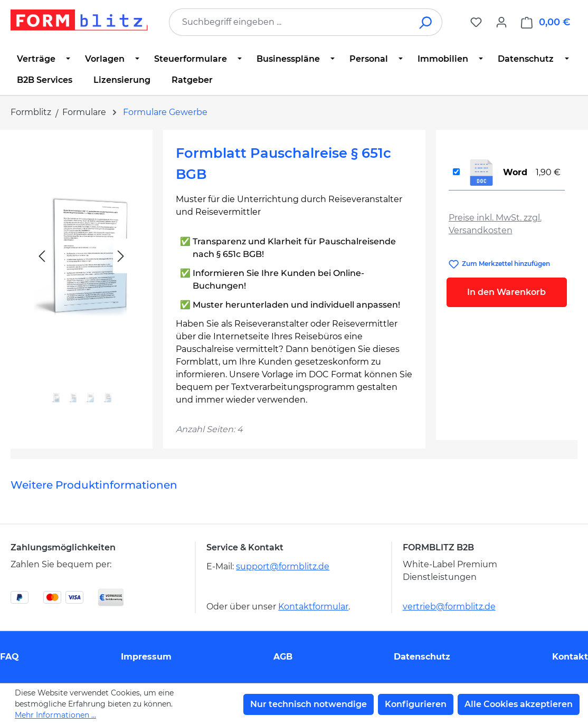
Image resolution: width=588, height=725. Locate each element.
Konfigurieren (416, 704)
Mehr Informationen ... (55, 715)
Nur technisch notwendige (309, 704)
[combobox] (290, 22)
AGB (283, 657)
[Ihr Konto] (501, 22)
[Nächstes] (121, 256)
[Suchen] (426, 22)
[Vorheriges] (42, 256)
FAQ (10, 657)
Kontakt (570, 657)
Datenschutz (422, 657)
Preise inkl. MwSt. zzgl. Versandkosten (495, 224)
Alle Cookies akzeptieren (519, 704)
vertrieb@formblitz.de (449, 607)
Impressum (146, 657)
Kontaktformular (313, 607)
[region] (82, 280)
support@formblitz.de (283, 566)
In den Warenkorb (506, 292)
